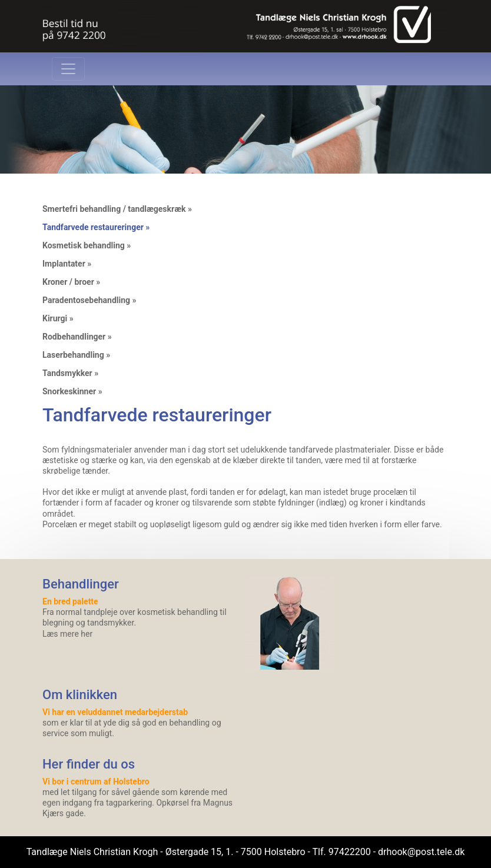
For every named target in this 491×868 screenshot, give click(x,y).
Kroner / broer (68, 282)
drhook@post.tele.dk (421, 852)
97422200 (350, 852)
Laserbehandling (73, 355)
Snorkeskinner (69, 391)
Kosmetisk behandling (84, 245)
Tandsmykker (67, 373)
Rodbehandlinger (74, 337)
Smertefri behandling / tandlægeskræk (114, 209)
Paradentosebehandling (86, 300)
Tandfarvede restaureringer (93, 227)
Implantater (64, 264)
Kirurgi (55, 318)
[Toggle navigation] (68, 69)
